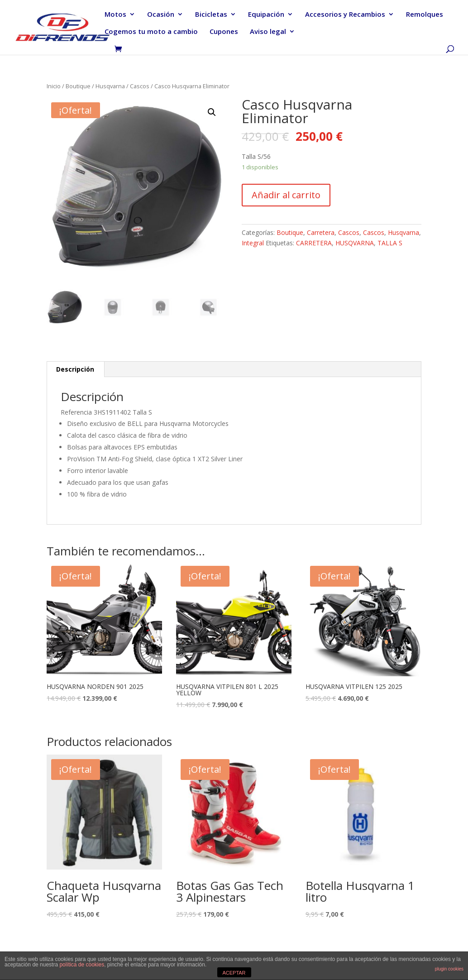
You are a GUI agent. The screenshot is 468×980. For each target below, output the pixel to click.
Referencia (76, 412)
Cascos (140, 86)
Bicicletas (211, 15)
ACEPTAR (234, 973)
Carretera (321, 232)
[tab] (75, 369)
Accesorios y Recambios (345, 15)
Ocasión (161, 15)
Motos (115, 15)
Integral (253, 243)
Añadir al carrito (286, 195)
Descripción (75, 369)
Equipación (266, 15)
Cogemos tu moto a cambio (151, 32)
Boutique (78, 86)
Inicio (54, 86)
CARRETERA (314, 243)
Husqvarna (110, 86)
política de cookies (82, 965)
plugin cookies (449, 969)
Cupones (224, 32)
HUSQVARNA (355, 243)
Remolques (425, 15)
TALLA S (390, 243)
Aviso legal (268, 32)
